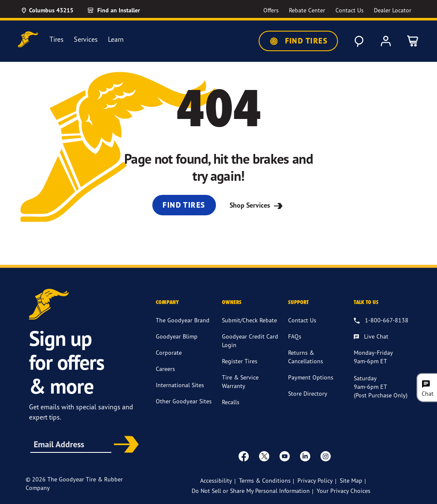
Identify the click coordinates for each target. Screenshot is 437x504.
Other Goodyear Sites (184, 401)
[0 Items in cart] (413, 41)
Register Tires (240, 361)
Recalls (231, 402)
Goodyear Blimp (177, 336)
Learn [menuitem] (116, 39)
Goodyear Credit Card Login (250, 340)
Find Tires (298, 41)
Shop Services (257, 205)
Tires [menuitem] (57, 39)
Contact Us (302, 320)
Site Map (351, 480)
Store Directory (308, 393)
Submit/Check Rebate (249, 320)
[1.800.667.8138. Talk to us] (381, 321)
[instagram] (326, 456)
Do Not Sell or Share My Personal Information (251, 491)
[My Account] (386, 41)
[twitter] (264, 456)
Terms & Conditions (265, 480)
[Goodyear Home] (28, 39)
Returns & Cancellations (306, 357)
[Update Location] (47, 10)
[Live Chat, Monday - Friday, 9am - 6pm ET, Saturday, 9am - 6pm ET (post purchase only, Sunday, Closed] (371, 337)
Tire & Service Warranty (240, 381)
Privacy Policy (315, 480)
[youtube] (285, 456)
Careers (165, 369)
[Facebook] (244, 456)
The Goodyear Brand (183, 320)
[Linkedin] (305, 456)
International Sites (180, 385)
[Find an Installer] (123, 10)
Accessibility (216, 480)
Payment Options (311, 377)
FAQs (295, 336)
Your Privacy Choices (344, 491)
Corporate (169, 352)
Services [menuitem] (86, 39)
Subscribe (124, 445)
